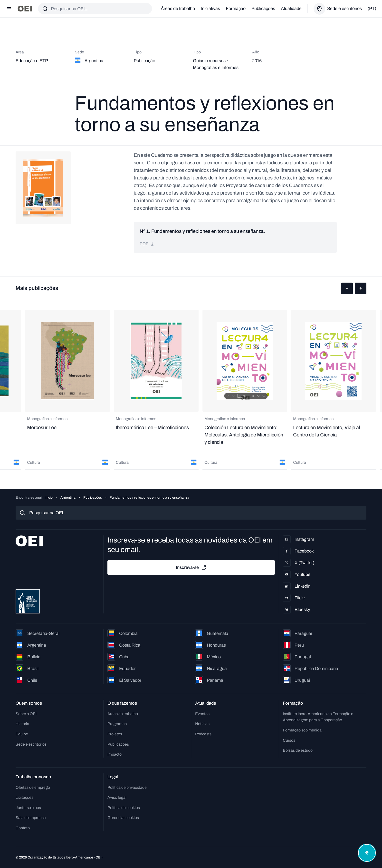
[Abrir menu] (9, 9)
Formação (236, 9)
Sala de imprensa (31, 818)
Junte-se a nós (28, 808)
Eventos (202, 714)
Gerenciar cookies (123, 818)
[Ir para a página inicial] (25, 9)
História (22, 724)
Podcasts (203, 734)
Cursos (289, 740)
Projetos (115, 734)
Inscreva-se (191, 568)
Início (49, 498)
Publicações (263, 9)
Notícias (202, 724)
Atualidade (291, 9)
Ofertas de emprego (33, 787)
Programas (117, 724)
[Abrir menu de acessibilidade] (367, 853)
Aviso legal (117, 797)
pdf (147, 244)
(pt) (372, 9)
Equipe (22, 734)
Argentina (68, 498)
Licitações (24, 797)
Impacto (115, 754)
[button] (347, 288)
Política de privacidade (127, 787)
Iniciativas (210, 9)
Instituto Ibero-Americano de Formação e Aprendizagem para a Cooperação (318, 717)
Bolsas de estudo (298, 750)
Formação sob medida (302, 730)
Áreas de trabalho (178, 9)
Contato (23, 828)
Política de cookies (124, 808)
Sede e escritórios (31, 744)
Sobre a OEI (26, 714)
